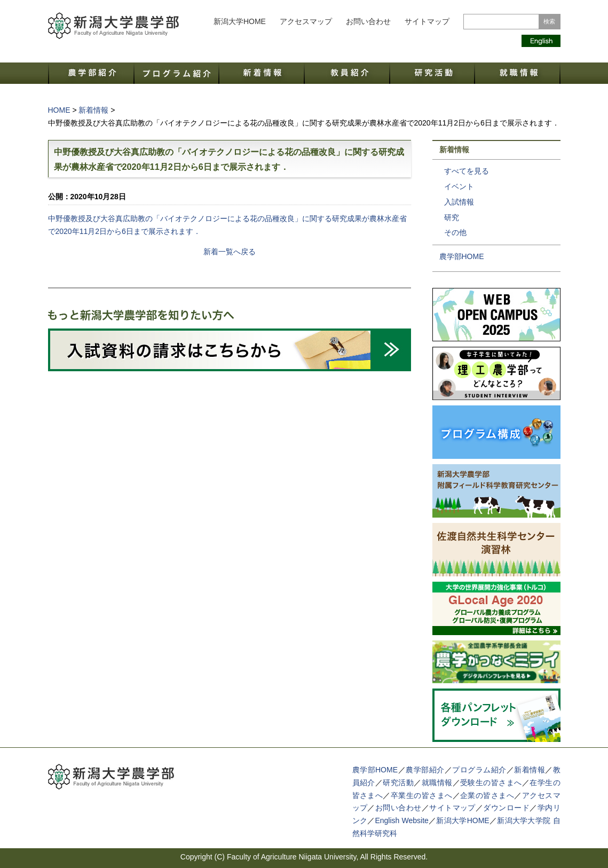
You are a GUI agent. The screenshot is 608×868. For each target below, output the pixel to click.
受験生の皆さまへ (491, 783)
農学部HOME (462, 256)
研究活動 (398, 783)
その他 (455, 232)
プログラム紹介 (479, 770)
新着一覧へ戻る (230, 252)
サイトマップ (427, 21)
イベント (459, 186)
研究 (452, 217)
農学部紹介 (425, 770)
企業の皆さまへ (487, 795)
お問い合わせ (368, 21)
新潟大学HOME (240, 21)
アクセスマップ (306, 21)
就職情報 (437, 783)
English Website (401, 820)
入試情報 (459, 202)
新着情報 (530, 770)
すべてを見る (467, 171)
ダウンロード (506, 808)
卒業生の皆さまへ (422, 795)
